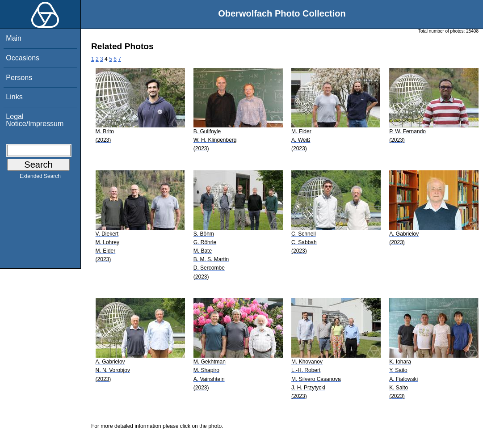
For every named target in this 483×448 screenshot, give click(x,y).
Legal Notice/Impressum (35, 120)
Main (14, 38)
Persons (19, 78)
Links (14, 97)
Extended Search (40, 178)
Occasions (23, 58)
